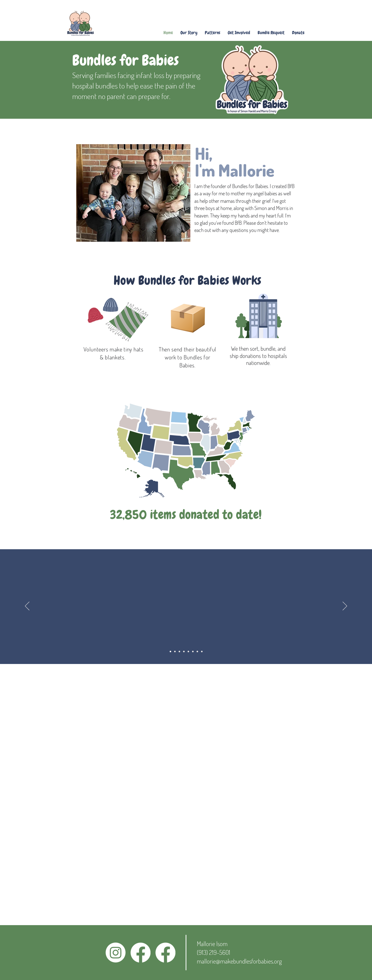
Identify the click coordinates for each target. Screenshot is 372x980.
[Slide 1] (170, 652)
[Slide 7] (197, 652)
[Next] (345, 606)
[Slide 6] (193, 652)
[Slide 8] (202, 652)
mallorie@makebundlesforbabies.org (239, 961)
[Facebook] (141, 953)
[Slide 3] (179, 652)
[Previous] (27, 606)
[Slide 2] (175, 652)
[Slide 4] (184, 652)
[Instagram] (116, 953)
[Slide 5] (188, 652)
